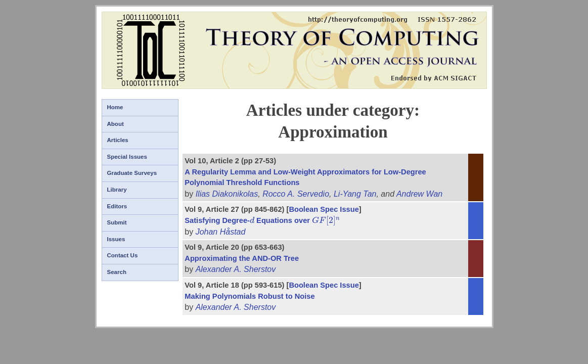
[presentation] (252, 220)
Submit (117, 222)
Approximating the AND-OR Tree (242, 258)
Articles (118, 140)
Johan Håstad (221, 232)
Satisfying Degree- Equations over (262, 220)
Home (115, 107)
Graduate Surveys (132, 173)
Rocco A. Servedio (296, 194)
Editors (117, 206)
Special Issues (127, 157)
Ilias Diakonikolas (227, 194)
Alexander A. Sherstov (236, 269)
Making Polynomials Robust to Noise (250, 296)
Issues (116, 239)
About (116, 124)
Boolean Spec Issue (324, 209)
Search (117, 272)
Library (117, 190)
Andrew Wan (419, 194)
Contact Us (123, 255)
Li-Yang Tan (355, 194)
